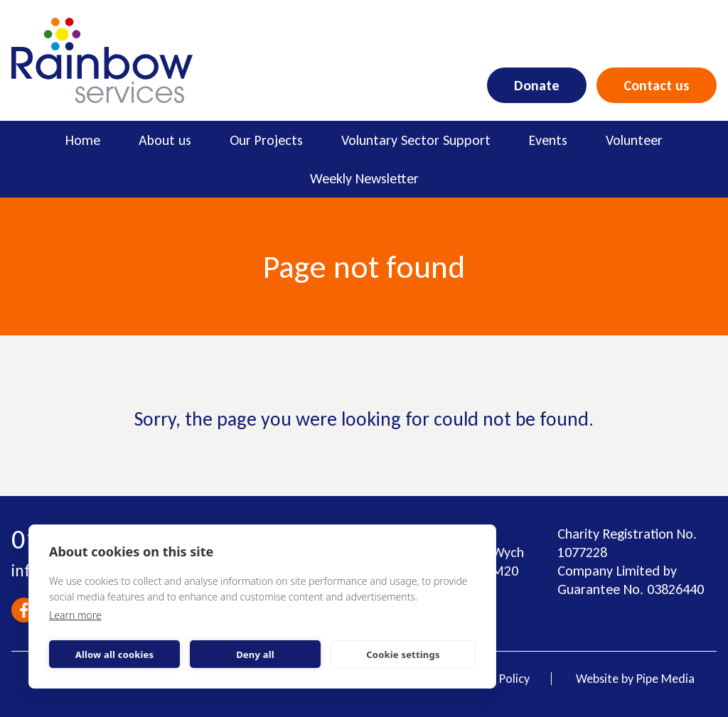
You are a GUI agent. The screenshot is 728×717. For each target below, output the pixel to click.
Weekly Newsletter (364, 178)
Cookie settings (403, 654)
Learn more (75, 615)
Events (548, 140)
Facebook (24, 610)
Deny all (255, 654)
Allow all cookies (115, 654)
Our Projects (266, 140)
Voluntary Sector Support (416, 140)
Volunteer (634, 140)
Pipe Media (665, 679)
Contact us (657, 85)
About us (165, 140)
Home (83, 140)
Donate (537, 85)
